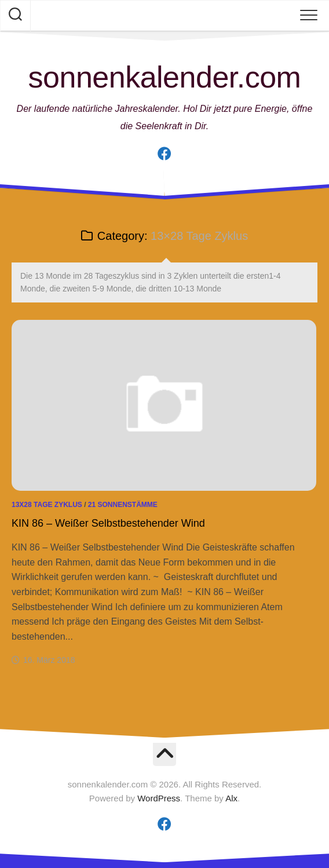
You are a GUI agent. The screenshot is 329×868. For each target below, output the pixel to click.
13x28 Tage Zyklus (47, 505)
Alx (231, 798)
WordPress (159, 798)
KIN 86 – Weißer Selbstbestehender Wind (108, 523)
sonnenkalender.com (165, 77)
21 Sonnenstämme (123, 505)
